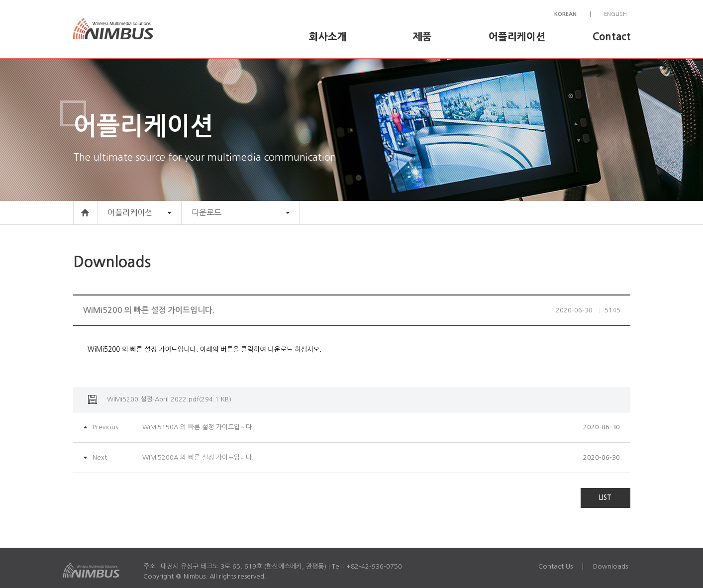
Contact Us (555, 566)
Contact (612, 37)
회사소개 (328, 37)
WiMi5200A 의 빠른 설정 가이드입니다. (198, 457)
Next (100, 457)
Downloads (610, 566)
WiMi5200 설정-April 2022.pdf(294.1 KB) (169, 399)
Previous (105, 427)
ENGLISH (615, 14)
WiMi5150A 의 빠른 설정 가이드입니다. (198, 427)
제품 (422, 37)
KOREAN (565, 14)
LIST (605, 498)
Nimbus (120, 29)
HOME (85, 213)
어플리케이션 (517, 37)
